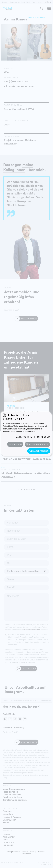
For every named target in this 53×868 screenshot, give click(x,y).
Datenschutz (24, 437)
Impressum (43, 437)
